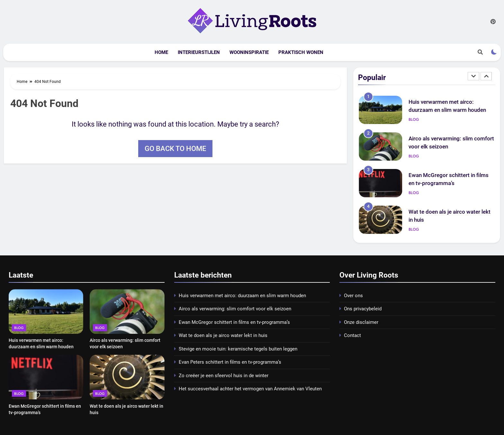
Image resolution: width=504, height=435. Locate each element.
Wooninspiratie (249, 52)
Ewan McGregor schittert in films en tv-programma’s (234, 322)
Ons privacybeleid (363, 309)
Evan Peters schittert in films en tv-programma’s (230, 362)
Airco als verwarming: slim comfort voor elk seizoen (235, 309)
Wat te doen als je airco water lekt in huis (223, 335)
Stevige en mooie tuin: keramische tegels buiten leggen (238, 349)
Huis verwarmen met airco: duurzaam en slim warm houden (242, 296)
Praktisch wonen (301, 52)
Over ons (353, 296)
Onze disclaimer (361, 322)
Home (161, 52)
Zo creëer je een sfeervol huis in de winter (224, 376)
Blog (414, 120)
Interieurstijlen (199, 52)
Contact (352, 335)
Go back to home (175, 149)
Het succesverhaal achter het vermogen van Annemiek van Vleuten (250, 389)
